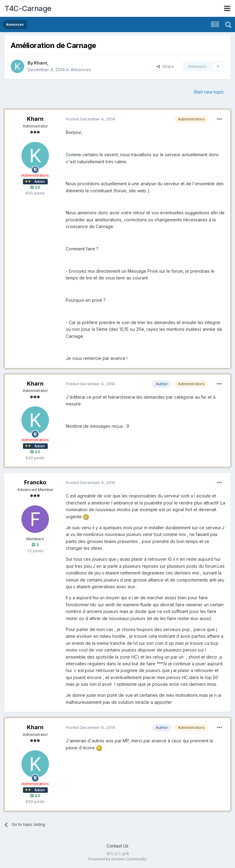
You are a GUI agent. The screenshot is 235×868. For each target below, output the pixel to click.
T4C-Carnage (28, 8)
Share (165, 66)
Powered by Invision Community (117, 859)
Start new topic (209, 92)
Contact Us (117, 846)
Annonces (81, 70)
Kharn (41, 63)
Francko (35, 482)
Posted (90, 119)
